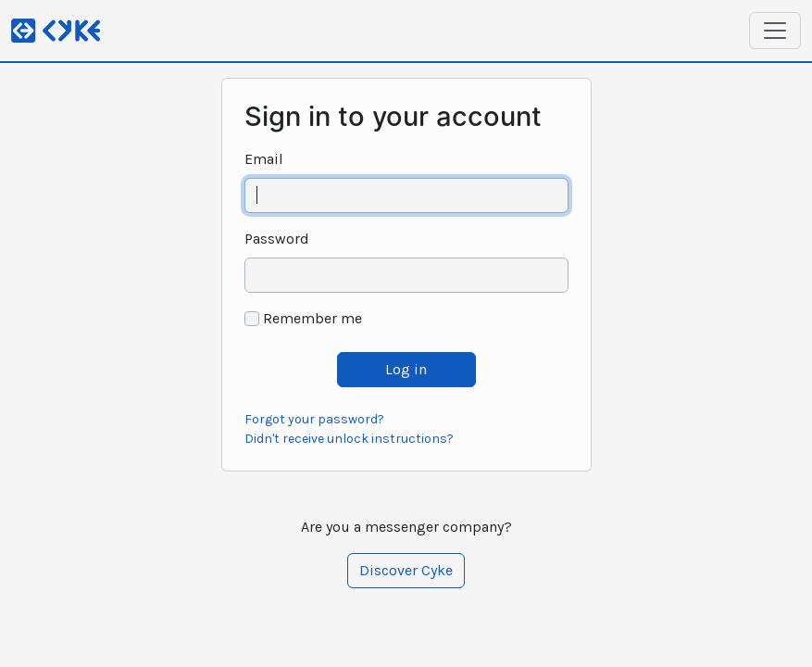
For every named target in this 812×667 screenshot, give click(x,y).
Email (264, 159)
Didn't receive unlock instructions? (349, 439)
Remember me (312, 318)
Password (277, 239)
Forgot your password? (314, 419)
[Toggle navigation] (775, 31)
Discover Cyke (406, 570)
